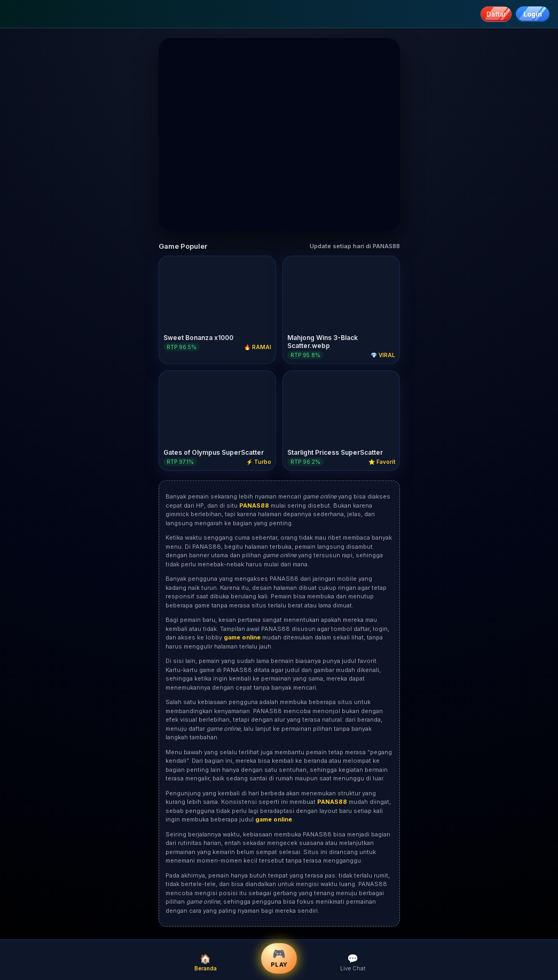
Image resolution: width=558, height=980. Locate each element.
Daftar (496, 14)
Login (533, 14)
